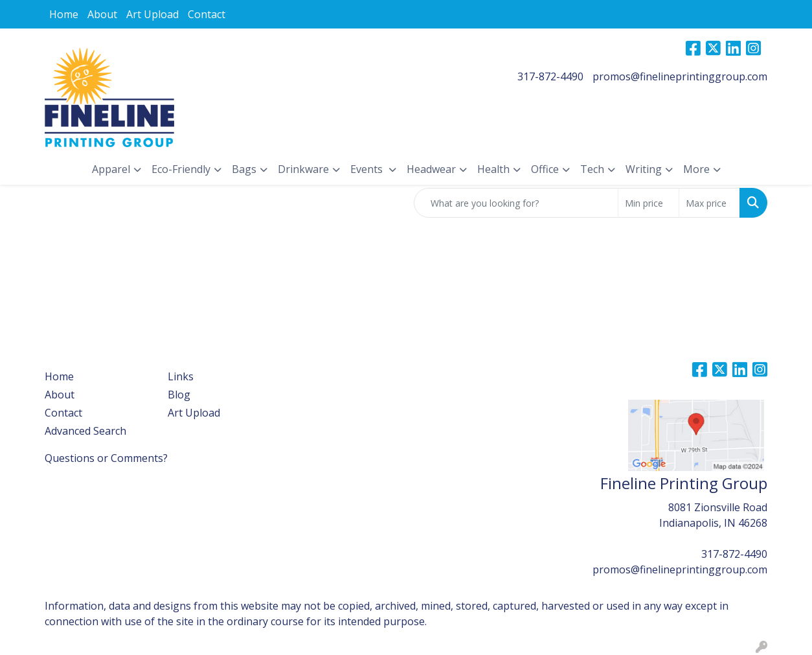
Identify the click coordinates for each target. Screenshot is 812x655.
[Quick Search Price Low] (648, 203)
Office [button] (545, 169)
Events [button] (368, 169)
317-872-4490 (550, 76)
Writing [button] (644, 169)
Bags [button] (244, 169)
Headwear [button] (431, 169)
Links (181, 376)
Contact (207, 14)
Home (64, 14)
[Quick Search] (516, 203)
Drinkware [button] (303, 169)
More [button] (696, 169)
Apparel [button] (111, 169)
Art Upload (152, 14)
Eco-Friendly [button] (181, 169)
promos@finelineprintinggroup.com (680, 76)
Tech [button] (592, 169)
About (102, 14)
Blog (179, 395)
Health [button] (493, 169)
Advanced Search (85, 431)
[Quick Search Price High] (709, 203)
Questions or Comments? (106, 458)
